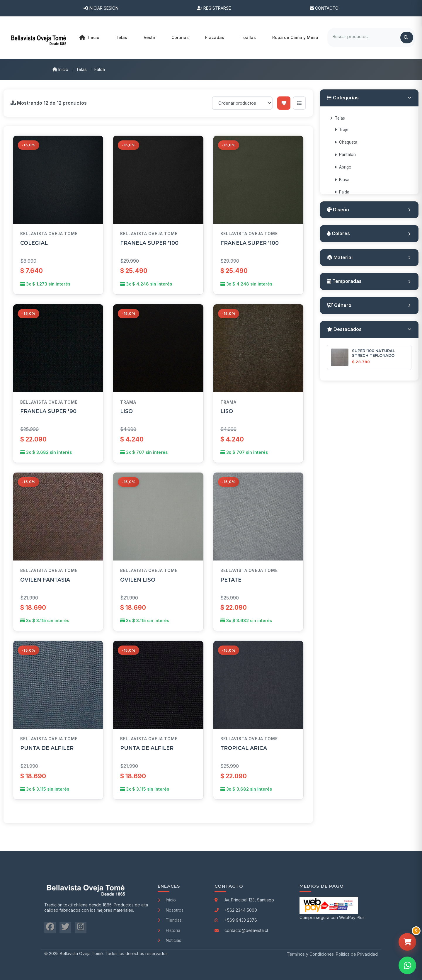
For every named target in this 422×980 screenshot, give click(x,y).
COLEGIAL (34, 243)
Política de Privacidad (357, 954)
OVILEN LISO (138, 582)
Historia (169, 930)
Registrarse (214, 8)
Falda (100, 69)
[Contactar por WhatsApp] (407, 965)
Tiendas (170, 920)
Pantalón (345, 154)
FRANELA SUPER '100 (149, 243)
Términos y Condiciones (310, 954)
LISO (126, 411)
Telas (81, 69)
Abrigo (343, 167)
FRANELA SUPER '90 (48, 411)
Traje (342, 130)
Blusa (342, 180)
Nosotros (171, 910)
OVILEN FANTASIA (45, 581)
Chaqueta (346, 142)
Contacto (324, 8)
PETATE (231, 584)
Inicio (89, 38)
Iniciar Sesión (101, 8)
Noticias (169, 940)
